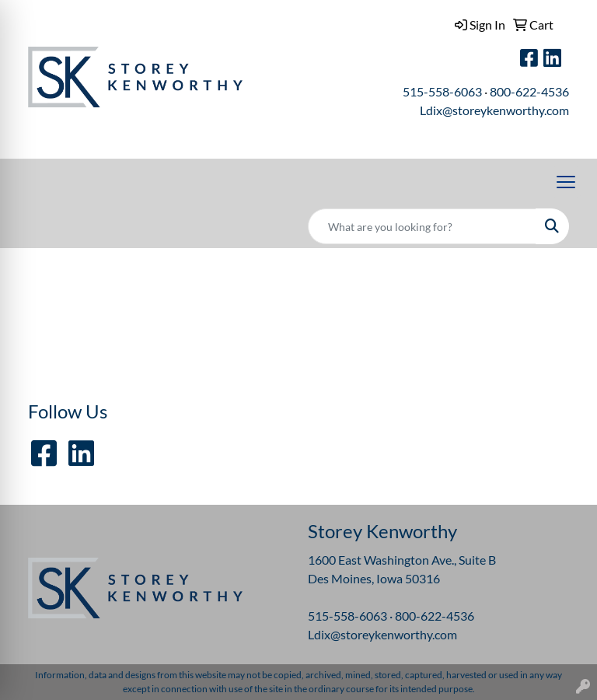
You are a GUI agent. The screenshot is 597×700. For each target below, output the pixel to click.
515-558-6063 (442, 91)
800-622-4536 (529, 91)
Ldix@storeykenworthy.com (494, 110)
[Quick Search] (422, 226)
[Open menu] (566, 182)
